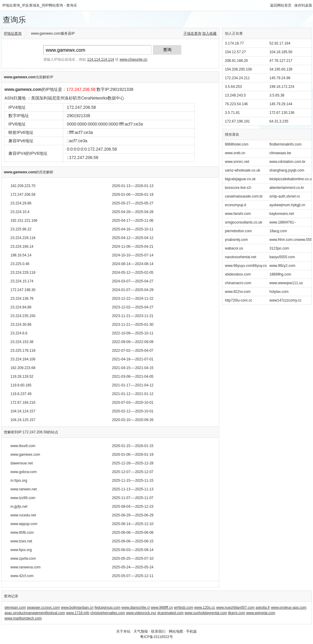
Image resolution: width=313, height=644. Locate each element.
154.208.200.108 (238, 69)
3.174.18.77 (234, 43)
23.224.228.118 (23, 238)
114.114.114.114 (101, 59)
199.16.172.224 (282, 87)
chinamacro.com (238, 283)
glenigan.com (15, 608)
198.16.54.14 (21, 255)
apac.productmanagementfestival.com (35, 613)
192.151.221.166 (24, 221)
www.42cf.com (22, 576)
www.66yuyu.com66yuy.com (247, 266)
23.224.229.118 (23, 273)
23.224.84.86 (21, 307)
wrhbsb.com (184, 608)
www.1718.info (78, 613)
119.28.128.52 (22, 377)
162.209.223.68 (23, 368)
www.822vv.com (238, 292)
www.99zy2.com (282, 266)
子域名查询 (192, 33)
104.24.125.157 (23, 420)
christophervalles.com (108, 613)
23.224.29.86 (21, 203)
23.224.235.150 (23, 316)
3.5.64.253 (233, 87)
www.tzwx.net (21, 541)
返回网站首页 (281, 5)
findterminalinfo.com (285, 144)
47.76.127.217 (281, 61)
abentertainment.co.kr (287, 188)
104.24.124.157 (23, 411)
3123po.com (279, 248)
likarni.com (236, 613)
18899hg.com (280, 274)
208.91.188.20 (236, 61)
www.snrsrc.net (237, 162)
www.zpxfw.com (23, 559)
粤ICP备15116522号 (156, 637)
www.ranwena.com (26, 567)
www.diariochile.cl (136, 608)
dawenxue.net (22, 463)
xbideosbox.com (238, 274)
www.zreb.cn (235, 153)
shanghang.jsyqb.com (287, 170)
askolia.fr (263, 608)
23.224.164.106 (23, 359)
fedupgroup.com (108, 608)
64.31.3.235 (279, 121)
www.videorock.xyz (141, 613)
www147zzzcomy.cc (285, 300)
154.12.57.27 (235, 52)
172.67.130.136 (282, 113)
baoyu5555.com (282, 257)
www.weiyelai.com (261, 613)
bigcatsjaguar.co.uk (240, 179)
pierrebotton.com (238, 231)
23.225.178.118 (23, 351)
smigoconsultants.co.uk (244, 222)
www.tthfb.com (22, 533)
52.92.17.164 (280, 43)
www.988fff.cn (162, 608)
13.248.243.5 (235, 95)
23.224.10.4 (20, 212)
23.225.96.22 (21, 229)
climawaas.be (280, 153)
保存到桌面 (303, 5)
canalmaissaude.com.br (244, 196)
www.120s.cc (205, 608)
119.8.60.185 (21, 385)
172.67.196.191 (237, 121)
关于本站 (123, 631)
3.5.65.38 (277, 95)
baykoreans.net (282, 214)
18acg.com (278, 231)
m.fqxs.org (19, 481)
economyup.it (235, 205)
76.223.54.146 (236, 104)
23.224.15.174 (22, 281)
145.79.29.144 (281, 104)
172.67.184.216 (23, 403)
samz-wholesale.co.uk (243, 170)
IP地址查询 (13, 33)
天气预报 (141, 631)
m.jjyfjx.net (19, 507)
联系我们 (158, 631)
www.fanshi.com (238, 214)
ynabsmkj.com (236, 240)
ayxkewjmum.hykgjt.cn (287, 205)
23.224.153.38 (22, 342)
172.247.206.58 (23, 195)
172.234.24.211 (237, 78)
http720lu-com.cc (238, 300)
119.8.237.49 (21, 394)
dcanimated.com (171, 613)
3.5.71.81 (232, 113)
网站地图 (176, 631)
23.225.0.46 (20, 264)
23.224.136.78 (22, 299)
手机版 (191, 631)
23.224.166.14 (22, 247)
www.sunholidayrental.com (206, 613)
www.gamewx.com (25, 455)
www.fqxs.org (21, 550)
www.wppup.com (24, 524)
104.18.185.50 (281, 52)
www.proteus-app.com (289, 608)
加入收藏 (209, 33)
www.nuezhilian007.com (235, 608)
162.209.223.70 (23, 186)
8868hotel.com (237, 144)
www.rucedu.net (23, 515)
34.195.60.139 (281, 69)
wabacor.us (234, 248)
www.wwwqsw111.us (286, 283)
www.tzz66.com (23, 498)
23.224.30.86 (21, 325)
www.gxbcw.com (24, 472)
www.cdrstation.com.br (287, 162)
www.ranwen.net (24, 489)
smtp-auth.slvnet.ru (285, 196)
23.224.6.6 (19, 333)
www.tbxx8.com (23, 446)
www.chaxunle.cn (133, 59)
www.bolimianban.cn (77, 608)
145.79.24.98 (280, 78)
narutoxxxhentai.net (241, 257)
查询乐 (14, 20)
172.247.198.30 (23, 290)
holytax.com (279, 292)
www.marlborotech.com (23, 618)
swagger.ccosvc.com (43, 608)
